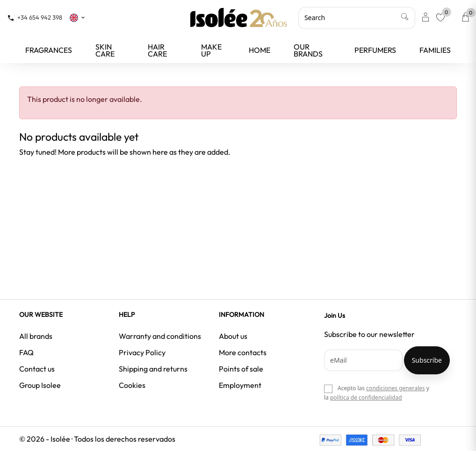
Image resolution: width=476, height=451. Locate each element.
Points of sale (241, 369)
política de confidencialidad (366, 397)
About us (233, 336)
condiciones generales (395, 388)
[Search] (357, 18)
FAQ (26, 352)
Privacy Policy (142, 352)
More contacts (243, 352)
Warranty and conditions (160, 336)
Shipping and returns (153, 369)
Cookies (132, 385)
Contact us (37, 369)
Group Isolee (40, 385)
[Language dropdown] (78, 17)
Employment (240, 385)
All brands (36, 336)
